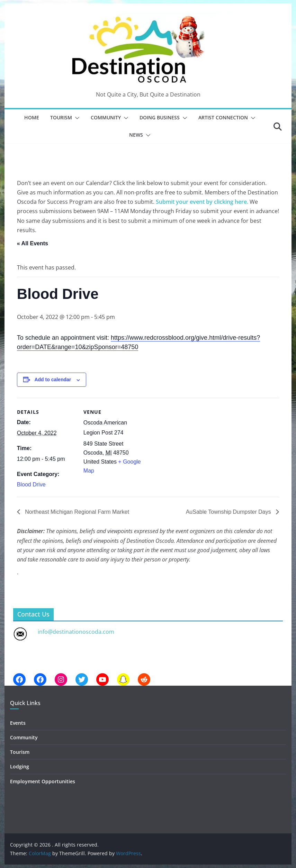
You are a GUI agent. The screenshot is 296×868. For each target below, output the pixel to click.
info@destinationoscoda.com (76, 632)
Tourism (61, 117)
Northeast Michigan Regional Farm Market (76, 512)
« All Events (33, 243)
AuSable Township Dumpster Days (229, 512)
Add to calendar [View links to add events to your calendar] (53, 380)
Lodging (20, 766)
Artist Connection (223, 117)
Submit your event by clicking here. (202, 202)
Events (18, 723)
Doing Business (160, 117)
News (136, 135)
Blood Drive (31, 485)
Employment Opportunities (43, 781)
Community (106, 117)
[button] (76, 118)
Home (32, 117)
